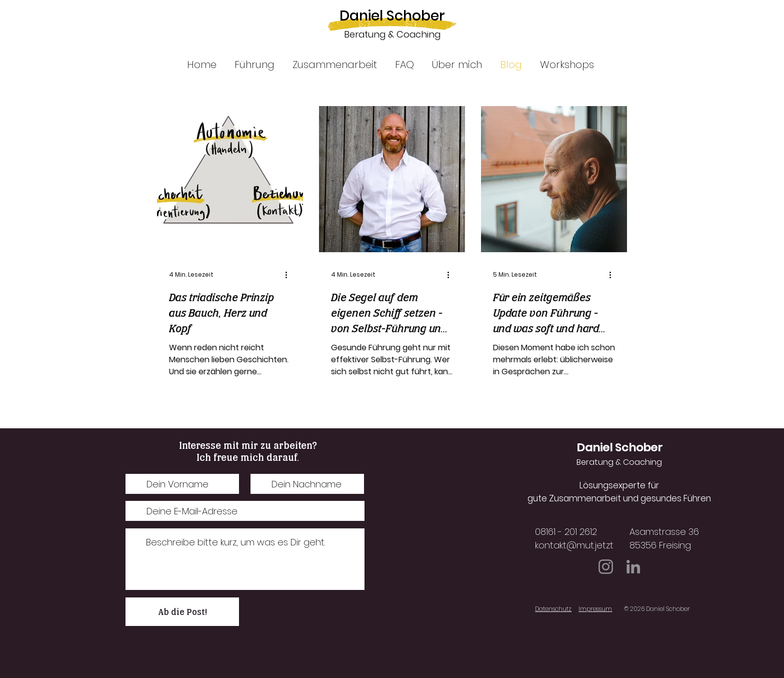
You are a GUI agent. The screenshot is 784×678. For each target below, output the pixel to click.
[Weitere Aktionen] (289, 275)
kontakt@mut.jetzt (574, 545)
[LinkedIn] (633, 567)
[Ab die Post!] (182, 612)
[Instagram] (606, 567)
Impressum (595, 609)
